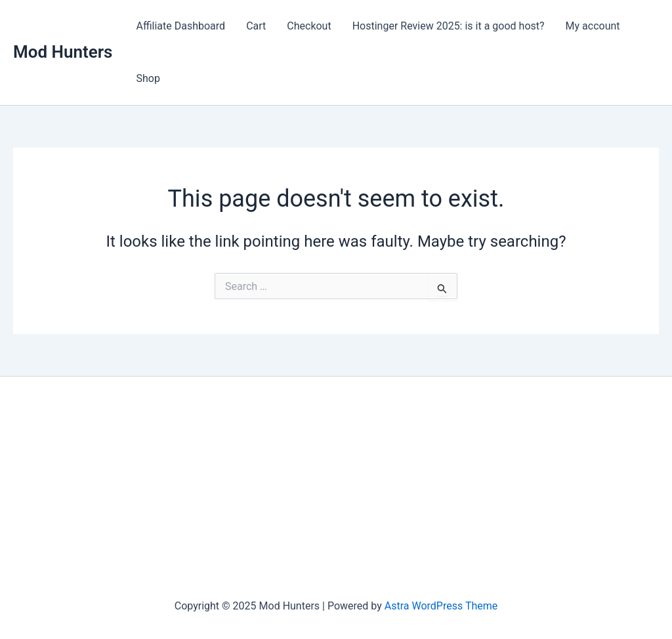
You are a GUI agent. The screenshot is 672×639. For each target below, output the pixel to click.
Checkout (309, 26)
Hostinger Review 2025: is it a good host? (449, 26)
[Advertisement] (336, 488)
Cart (256, 26)
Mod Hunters (63, 52)
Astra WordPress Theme (441, 606)
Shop (148, 78)
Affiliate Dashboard (180, 26)
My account (593, 26)
